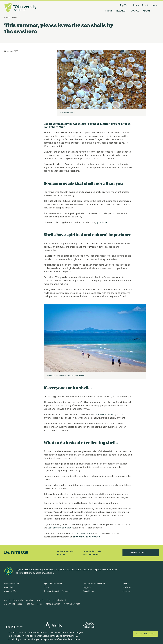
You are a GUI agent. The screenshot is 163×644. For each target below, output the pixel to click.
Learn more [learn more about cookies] (74, 639)
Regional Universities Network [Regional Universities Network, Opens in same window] (57, 591)
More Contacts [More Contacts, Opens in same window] (141, 553)
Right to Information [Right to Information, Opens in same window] (53, 583)
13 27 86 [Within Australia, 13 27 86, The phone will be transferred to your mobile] (61, 555)
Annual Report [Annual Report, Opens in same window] (89, 591)
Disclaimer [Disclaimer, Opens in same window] (127, 587)
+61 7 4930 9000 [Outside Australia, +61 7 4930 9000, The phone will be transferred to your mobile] (91, 555)
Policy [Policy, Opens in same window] (46, 587)
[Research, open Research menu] (121, 11)
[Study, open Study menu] (109, 11)
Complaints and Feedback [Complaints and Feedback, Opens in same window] (94, 583)
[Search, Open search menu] (156, 11)
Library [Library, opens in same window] (135, 5)
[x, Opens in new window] (28, 613)
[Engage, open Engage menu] (135, 11)
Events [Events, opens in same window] (146, 5)
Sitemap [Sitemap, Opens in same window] (126, 591)
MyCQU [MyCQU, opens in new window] (124, 5)
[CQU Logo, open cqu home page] (21, 8)
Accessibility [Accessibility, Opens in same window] (9, 587)
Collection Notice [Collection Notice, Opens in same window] (12, 583)
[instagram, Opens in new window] (14, 613)
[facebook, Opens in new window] (7, 613)
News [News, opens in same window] (155, 5)
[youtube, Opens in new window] (35, 613)
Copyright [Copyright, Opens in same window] (87, 587)
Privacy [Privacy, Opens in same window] (126, 583)
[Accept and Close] (145, 634)
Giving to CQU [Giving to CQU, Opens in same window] (10, 591)
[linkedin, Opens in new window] (21, 613)
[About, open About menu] (147, 11)
